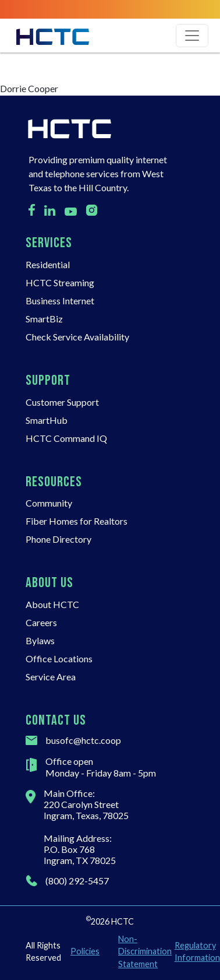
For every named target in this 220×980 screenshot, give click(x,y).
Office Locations (59, 658)
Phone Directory (58, 539)
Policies (85, 951)
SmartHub (47, 420)
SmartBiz (44, 319)
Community (49, 503)
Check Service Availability (77, 337)
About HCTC (52, 604)
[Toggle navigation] (192, 36)
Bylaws (40, 640)
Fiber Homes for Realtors (77, 521)
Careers (41, 622)
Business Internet (60, 301)
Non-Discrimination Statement (142, 951)
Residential (48, 264)
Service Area (51, 677)
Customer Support (62, 402)
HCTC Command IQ (66, 438)
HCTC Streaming (60, 282)
